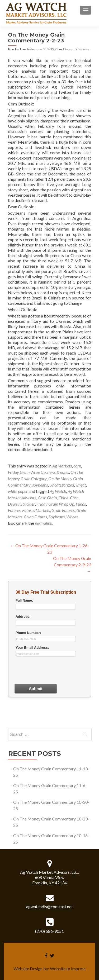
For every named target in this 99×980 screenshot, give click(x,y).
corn (77, 466)
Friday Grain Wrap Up (27, 472)
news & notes (58, 472)
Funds (81, 504)
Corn (74, 498)
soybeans (40, 485)
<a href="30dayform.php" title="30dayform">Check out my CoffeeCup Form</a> (50, 654)
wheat (81, 485)
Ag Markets (62, 466)
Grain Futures (63, 510)
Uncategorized (62, 485)
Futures (14, 510)
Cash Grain (47, 498)
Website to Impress (68, 968)
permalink (44, 523)
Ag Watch (58, 491)
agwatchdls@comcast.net (49, 906)
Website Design (28, 968)
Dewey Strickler (76, 49)
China (63, 498)
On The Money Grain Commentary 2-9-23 (72, 565)
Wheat (72, 517)
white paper (18, 491)
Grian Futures (35, 517)
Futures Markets (36, 510)
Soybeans (57, 517)
